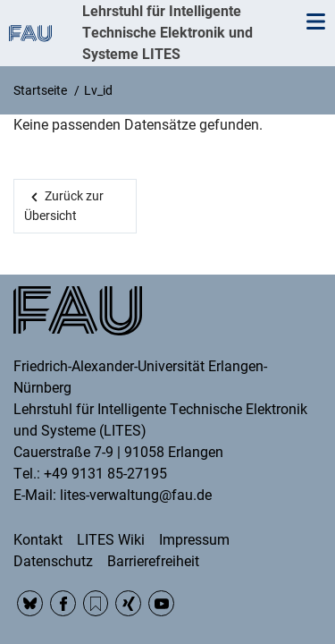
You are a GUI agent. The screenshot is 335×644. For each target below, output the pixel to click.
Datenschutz (53, 561)
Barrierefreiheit (153, 561)
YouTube (161, 603)
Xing (128, 603)
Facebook (63, 603)
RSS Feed (96, 603)
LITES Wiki (111, 540)
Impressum (194, 540)
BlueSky (30, 603)
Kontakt (38, 540)
